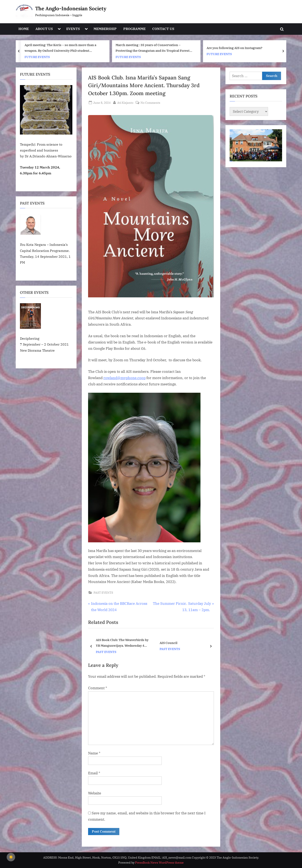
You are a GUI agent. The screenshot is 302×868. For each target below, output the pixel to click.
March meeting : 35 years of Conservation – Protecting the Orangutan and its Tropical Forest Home (153, 48)
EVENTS (73, 29)
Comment (98, 688)
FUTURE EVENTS (37, 57)
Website (95, 793)
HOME (24, 29)
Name (94, 753)
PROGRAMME (134, 29)
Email (94, 773)
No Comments (150, 103)
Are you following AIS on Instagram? (234, 48)
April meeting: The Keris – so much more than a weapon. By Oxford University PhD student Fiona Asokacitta (60, 48)
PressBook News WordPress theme (159, 863)
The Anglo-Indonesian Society (71, 8)
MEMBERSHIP (105, 29)
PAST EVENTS (103, 593)
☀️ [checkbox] (11, 857)
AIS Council (169, 643)
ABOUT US (44, 29)
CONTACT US (163, 29)
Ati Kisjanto (125, 102)
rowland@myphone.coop (124, 378)
